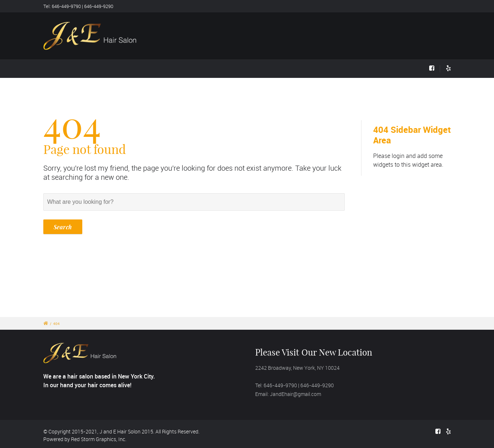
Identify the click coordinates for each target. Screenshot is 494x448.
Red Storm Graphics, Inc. (99, 439)
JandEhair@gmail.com (295, 394)
